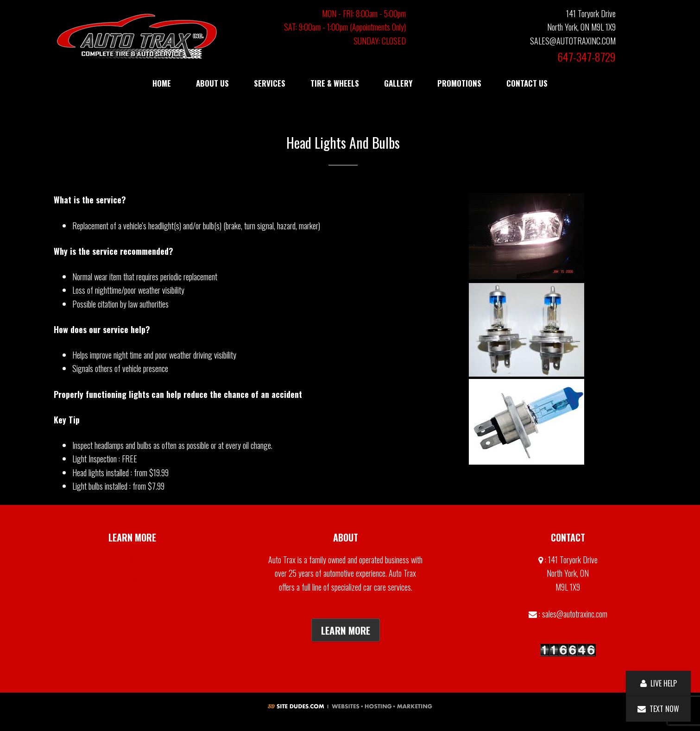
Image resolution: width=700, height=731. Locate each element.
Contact (132, 580)
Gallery (132, 560)
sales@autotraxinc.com (575, 614)
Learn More (346, 630)
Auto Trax (137, 36)
